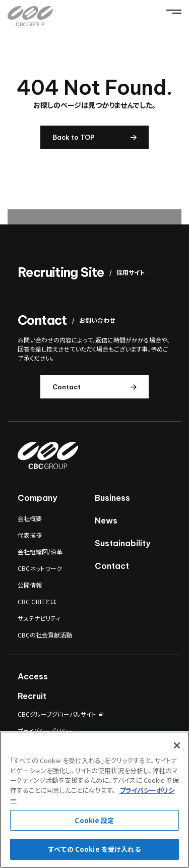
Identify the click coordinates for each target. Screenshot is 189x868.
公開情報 (30, 585)
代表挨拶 (30, 535)
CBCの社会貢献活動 (45, 635)
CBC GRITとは (37, 601)
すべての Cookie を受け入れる (94, 849)
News (106, 520)
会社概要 (30, 518)
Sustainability (122, 543)
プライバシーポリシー (45, 731)
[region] (94, 800)
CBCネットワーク (40, 568)
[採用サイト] (94, 250)
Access (33, 676)
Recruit (32, 696)
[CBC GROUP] (30, 16)
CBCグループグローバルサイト (57, 714)
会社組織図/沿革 (40, 552)
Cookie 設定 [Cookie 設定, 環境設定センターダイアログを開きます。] (94, 820)
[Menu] (174, 12)
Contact (112, 566)
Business (112, 498)
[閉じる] (177, 745)
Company (37, 498)
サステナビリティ (39, 618)
